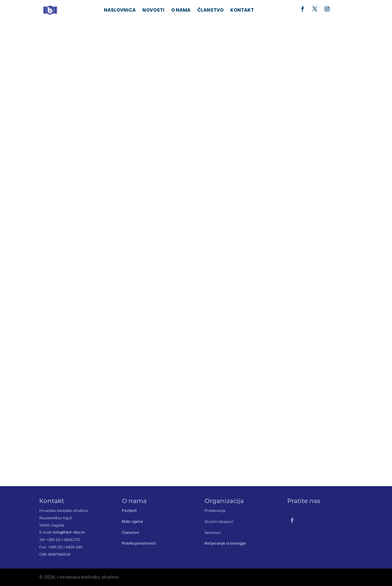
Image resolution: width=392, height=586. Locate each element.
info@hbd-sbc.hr (69, 532)
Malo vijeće (132, 522)
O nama (181, 11)
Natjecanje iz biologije (225, 543)
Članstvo (210, 11)
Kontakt (242, 11)
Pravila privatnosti (139, 543)
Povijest (129, 510)
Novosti (153, 11)
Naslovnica (120, 11)
